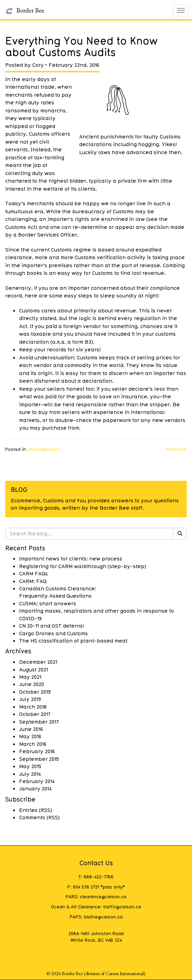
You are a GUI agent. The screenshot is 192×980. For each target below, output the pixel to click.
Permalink (176, 449)
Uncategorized (43, 449)
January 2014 (35, 788)
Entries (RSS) (36, 810)
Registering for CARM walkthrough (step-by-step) (83, 566)
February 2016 (37, 751)
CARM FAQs (34, 573)
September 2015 (39, 759)
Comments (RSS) (39, 817)
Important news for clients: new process (71, 558)
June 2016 (31, 729)
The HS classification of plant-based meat (73, 640)
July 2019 (30, 699)
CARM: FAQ (33, 581)
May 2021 (30, 677)
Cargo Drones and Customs (53, 633)
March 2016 (33, 744)
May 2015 (30, 766)
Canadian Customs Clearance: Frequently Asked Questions (58, 592)
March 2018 (33, 707)
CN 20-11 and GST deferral (52, 626)
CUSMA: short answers (48, 603)
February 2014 (37, 781)
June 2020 (32, 684)
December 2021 (38, 662)
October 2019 (35, 692)
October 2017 (35, 714)
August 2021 (34, 669)
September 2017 (39, 722)
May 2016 (30, 736)
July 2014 (30, 774)
